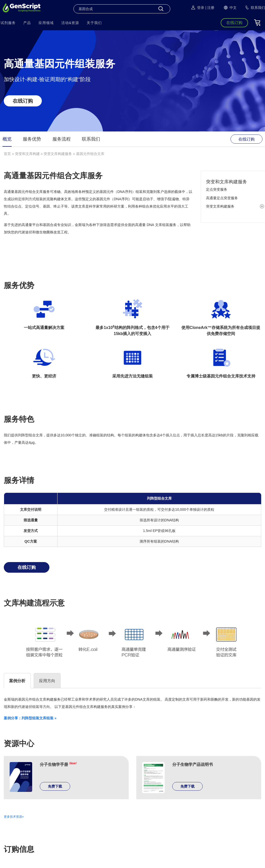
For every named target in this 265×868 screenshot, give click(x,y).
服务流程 (62, 139)
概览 (7, 139)
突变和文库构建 (27, 154)
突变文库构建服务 (58, 154)
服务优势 (32, 139)
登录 (197, 8)
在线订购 (23, 101)
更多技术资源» (14, 817)
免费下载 (55, 786)
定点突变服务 (217, 189)
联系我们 (91, 139)
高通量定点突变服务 (222, 198)
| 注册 (210, 8)
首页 (7, 154)
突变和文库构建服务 (226, 182)
